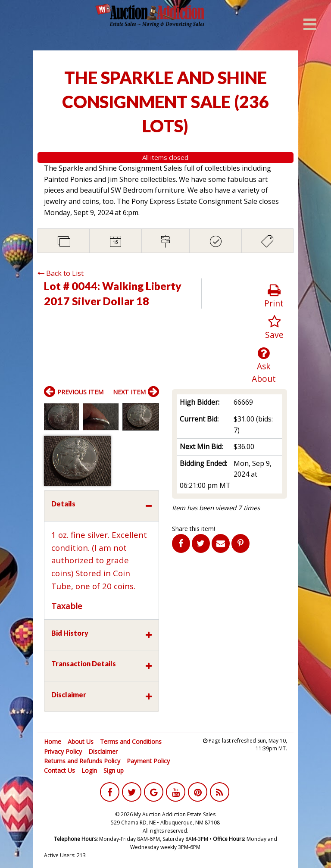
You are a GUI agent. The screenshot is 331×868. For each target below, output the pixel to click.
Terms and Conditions (131, 742)
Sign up (114, 770)
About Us (81, 742)
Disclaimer (103, 751)
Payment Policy (148, 761)
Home (53, 742)
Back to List (61, 273)
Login (89, 770)
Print (274, 296)
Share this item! (194, 529)
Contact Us (59, 770)
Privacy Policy (63, 751)
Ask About (264, 365)
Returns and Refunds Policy (82, 761)
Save (274, 328)
